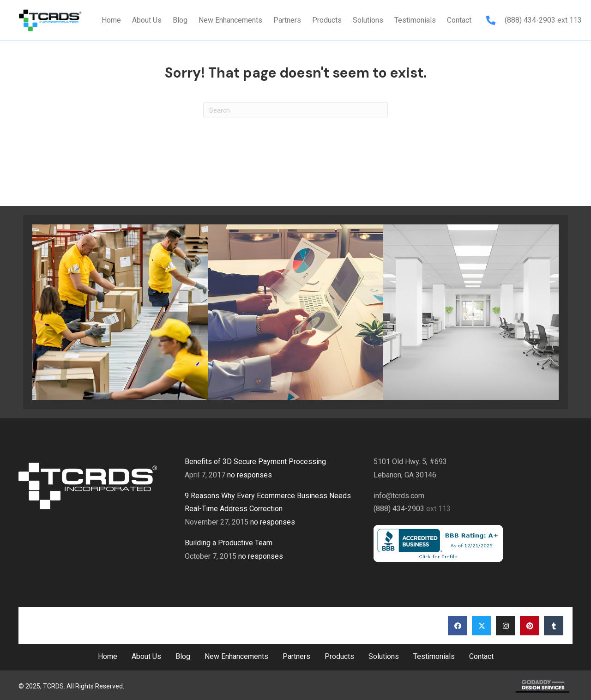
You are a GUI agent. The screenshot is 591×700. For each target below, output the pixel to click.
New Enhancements (236, 656)
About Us (146, 656)
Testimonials (434, 656)
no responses (250, 475)
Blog (183, 656)
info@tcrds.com (399, 496)
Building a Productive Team (229, 543)
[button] (458, 626)
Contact (481, 656)
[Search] (295, 110)
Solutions (384, 656)
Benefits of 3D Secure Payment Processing (255, 462)
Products (339, 656)
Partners (296, 656)
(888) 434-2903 (531, 20)
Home (108, 656)
